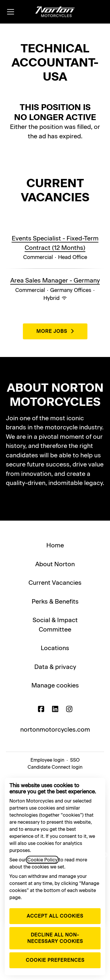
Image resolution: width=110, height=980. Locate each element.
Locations (55, 648)
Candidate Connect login (55, 767)
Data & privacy (55, 667)
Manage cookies (55, 685)
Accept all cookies (55, 916)
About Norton (55, 564)
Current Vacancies (55, 583)
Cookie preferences (55, 960)
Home (55, 545)
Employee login (47, 760)
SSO (75, 760)
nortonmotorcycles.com (55, 729)
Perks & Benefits (55, 601)
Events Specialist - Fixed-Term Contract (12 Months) (55, 243)
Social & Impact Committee (55, 625)
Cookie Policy (42, 860)
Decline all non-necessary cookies (55, 938)
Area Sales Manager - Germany (55, 280)
